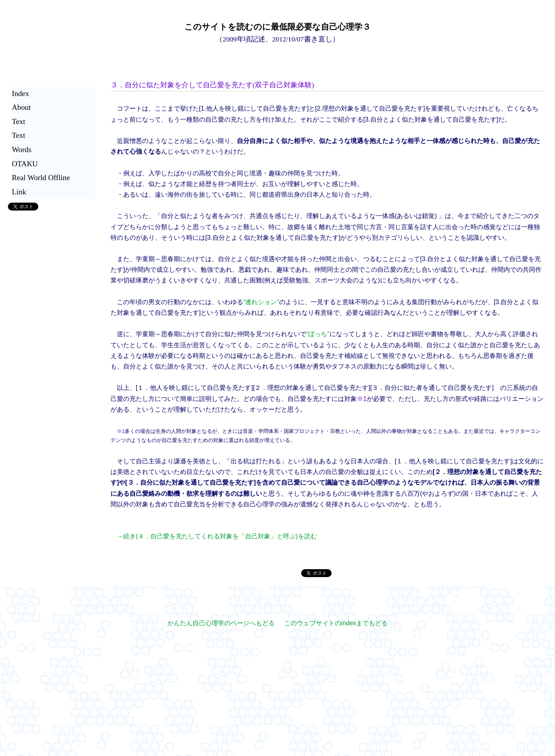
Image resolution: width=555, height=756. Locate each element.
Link (19, 192)
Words (22, 150)
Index (21, 93)
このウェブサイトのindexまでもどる (336, 623)
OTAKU (25, 164)
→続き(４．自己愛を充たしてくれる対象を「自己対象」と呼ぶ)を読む (217, 536)
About (21, 107)
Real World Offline (41, 178)
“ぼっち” (318, 334)
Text (19, 121)
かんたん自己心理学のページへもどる (221, 623)
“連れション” (261, 302)
